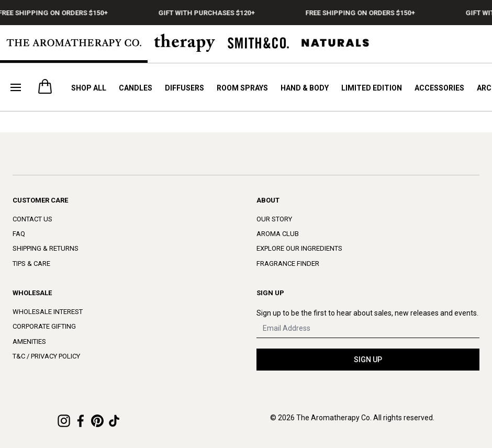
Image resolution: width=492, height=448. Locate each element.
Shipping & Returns (46, 248)
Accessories (439, 88)
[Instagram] (64, 421)
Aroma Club (278, 234)
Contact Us (32, 219)
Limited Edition (372, 88)
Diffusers (184, 88)
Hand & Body (305, 88)
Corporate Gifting (44, 326)
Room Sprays (242, 88)
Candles (136, 88)
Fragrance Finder (288, 264)
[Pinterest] (97, 421)
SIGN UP (368, 360)
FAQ (19, 234)
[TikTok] (114, 421)
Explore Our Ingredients (299, 248)
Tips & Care (31, 264)
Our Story (274, 219)
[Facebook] (81, 421)
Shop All (89, 88)
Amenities (29, 341)
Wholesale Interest (48, 312)
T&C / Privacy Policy (46, 356)
